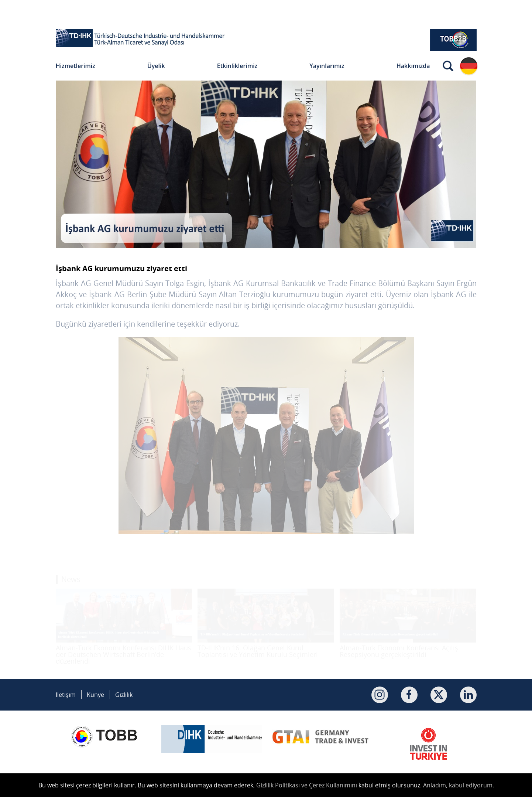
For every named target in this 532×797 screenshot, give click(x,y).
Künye (95, 695)
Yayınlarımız (327, 66)
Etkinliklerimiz (237, 66)
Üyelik (156, 66)
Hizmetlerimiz (75, 66)
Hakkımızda (413, 66)
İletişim (66, 695)
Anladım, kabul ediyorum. (459, 785)
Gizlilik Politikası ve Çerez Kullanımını (307, 785)
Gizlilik (124, 695)
